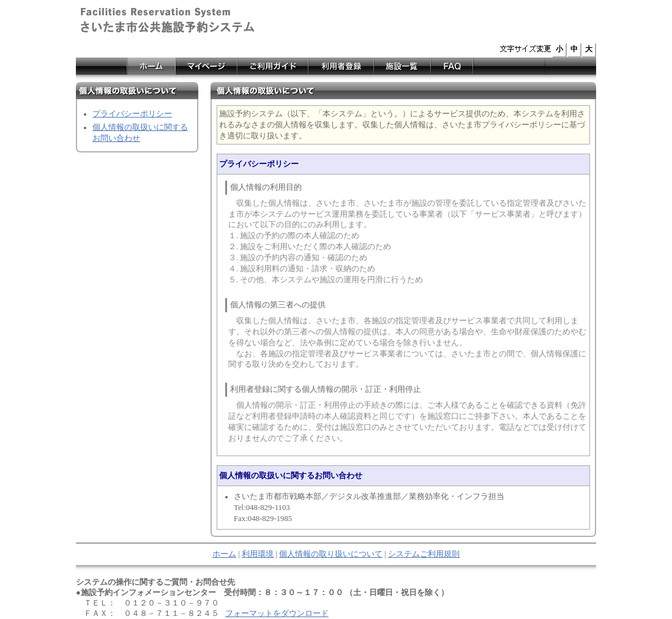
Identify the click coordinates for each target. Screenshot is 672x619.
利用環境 (258, 554)
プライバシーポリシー (132, 114)
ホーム (224, 554)
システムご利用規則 (424, 554)
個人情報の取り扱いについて (331, 554)
